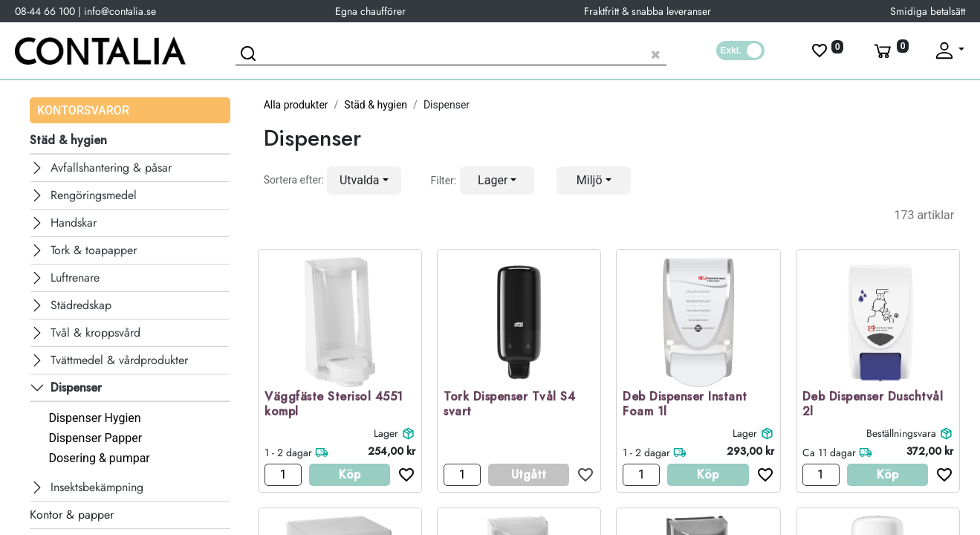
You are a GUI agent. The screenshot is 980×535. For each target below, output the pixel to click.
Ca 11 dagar (829, 453)
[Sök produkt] (451, 52)
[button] (364, 181)
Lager (386, 433)
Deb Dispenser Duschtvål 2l (873, 405)
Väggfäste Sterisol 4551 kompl (334, 405)
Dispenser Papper (95, 438)
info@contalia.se (120, 11)
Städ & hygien (376, 105)
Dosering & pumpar (99, 458)
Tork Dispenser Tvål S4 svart (509, 405)
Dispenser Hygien (94, 418)
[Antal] (283, 475)
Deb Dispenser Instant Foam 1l (685, 405)
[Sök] (250, 56)
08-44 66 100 (45, 11)
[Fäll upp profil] (949, 51)
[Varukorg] (890, 51)
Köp (350, 474)
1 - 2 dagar (288, 453)
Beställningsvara (901, 433)
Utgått (529, 474)
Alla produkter (296, 105)
